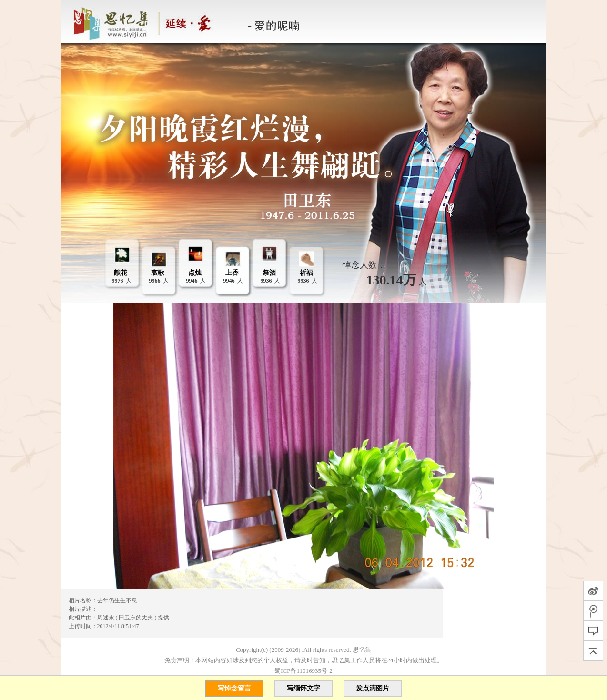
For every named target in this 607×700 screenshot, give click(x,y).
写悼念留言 (234, 688)
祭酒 (269, 273)
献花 (121, 273)
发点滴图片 (373, 688)
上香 (232, 273)
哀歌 (158, 273)
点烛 (195, 273)
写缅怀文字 (303, 688)
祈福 (306, 273)
